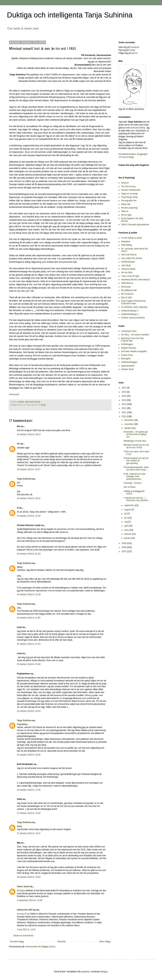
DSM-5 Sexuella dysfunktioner (135, 225)
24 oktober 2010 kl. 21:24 (29, 554)
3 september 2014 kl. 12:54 (30, 900)
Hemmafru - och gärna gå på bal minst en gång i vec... (136, 434)
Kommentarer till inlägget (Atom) (40, 947)
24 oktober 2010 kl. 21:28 (29, 595)
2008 (124, 547)
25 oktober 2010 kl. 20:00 (29, 755)
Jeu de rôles (127, 272)
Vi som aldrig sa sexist (131, 238)
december (129, 420)
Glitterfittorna (127, 283)
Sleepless (126, 242)
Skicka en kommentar (23, 936)
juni (126, 518)
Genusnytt (126, 287)
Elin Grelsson (127, 294)
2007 (124, 552)
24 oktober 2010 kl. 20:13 (29, 434)
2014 (124, 400)
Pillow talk (126, 204)
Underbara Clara (129, 331)
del (18, 444)
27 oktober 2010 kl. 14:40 (29, 813)
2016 (124, 392)
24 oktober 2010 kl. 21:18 (29, 516)
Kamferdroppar (128, 262)
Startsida (61, 942)
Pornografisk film (129, 201)
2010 (124, 416)
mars (127, 530)
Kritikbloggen (127, 344)
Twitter (132, 50)
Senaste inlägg (17, 942)
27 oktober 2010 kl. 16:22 (29, 833)
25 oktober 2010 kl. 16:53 (29, 711)
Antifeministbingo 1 (130, 314)
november (129, 424)
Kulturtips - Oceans (133, 483)
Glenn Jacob (23, 887)
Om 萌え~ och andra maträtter (135, 335)
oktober (128, 428)
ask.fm (134, 53)
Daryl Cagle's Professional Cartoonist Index (133, 302)
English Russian (129, 348)
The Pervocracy (128, 186)
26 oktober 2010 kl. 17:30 (29, 790)
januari (128, 538)
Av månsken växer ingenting (134, 307)
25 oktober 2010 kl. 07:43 (29, 644)
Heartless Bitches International (135, 280)
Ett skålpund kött (129, 290)
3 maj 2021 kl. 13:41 (26, 929)
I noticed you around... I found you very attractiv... (137, 499)
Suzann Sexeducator (131, 190)
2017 (124, 388)
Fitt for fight (126, 215)
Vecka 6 (125, 183)
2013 (124, 404)
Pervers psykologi (129, 208)
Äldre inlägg (105, 942)
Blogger (104, 972)
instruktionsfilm (137, 128)
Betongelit (126, 359)
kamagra (21, 891)
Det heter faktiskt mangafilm (134, 351)
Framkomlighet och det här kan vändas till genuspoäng (136, 461)
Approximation (128, 366)
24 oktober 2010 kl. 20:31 (29, 498)
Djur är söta (126, 297)
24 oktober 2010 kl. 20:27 (29, 469)
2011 (124, 412)
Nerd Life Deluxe (129, 255)
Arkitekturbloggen (129, 362)
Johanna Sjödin (128, 269)
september (129, 505)
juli (126, 514)
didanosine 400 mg (26, 910)
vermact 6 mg (23, 914)
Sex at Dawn (130, 487)
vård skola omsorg (33, 402)
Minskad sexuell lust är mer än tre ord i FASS (136, 446)
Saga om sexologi (129, 194)
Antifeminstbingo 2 (130, 311)
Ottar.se (125, 211)
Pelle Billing (126, 245)
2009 (124, 543)
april (126, 526)
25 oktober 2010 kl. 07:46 (29, 664)
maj (126, 522)
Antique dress (127, 369)
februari (128, 534)
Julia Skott (126, 265)
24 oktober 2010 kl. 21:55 (29, 618)
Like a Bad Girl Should (131, 258)
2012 (124, 408)
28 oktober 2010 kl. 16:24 (29, 877)
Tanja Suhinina (24, 479)
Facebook (135, 47)
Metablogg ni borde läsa (135, 441)
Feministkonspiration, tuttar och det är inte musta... (136, 469)
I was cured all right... (131, 276)
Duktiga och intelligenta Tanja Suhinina (70, 15)
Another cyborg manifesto (133, 318)
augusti (128, 510)
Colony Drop (127, 355)
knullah (21, 402)
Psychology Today (130, 197)
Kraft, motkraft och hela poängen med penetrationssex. (134, 476)
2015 (124, 396)
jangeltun (86, 972)
